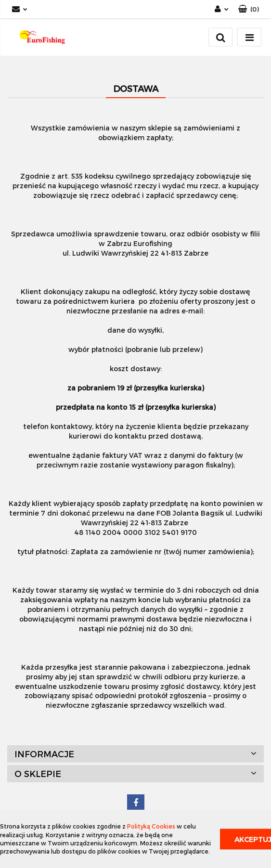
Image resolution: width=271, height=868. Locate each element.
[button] (249, 9)
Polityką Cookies (151, 826)
